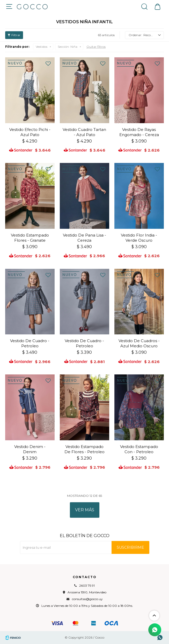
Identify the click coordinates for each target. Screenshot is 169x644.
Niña (68, 47)
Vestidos (42, 47)
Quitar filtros (96, 47)
